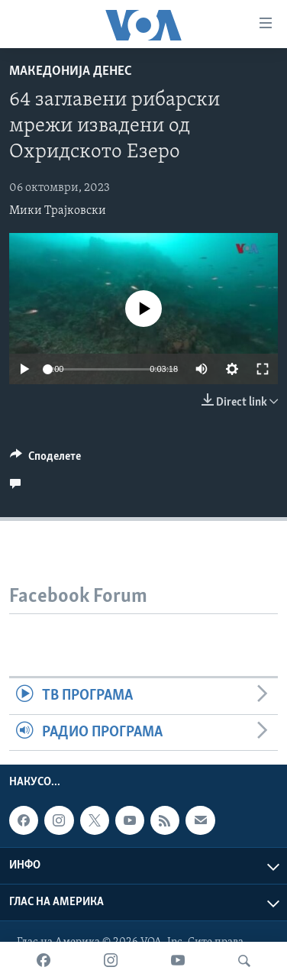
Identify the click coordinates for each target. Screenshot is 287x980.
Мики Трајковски (58, 211)
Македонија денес (71, 71)
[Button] (45, 460)
